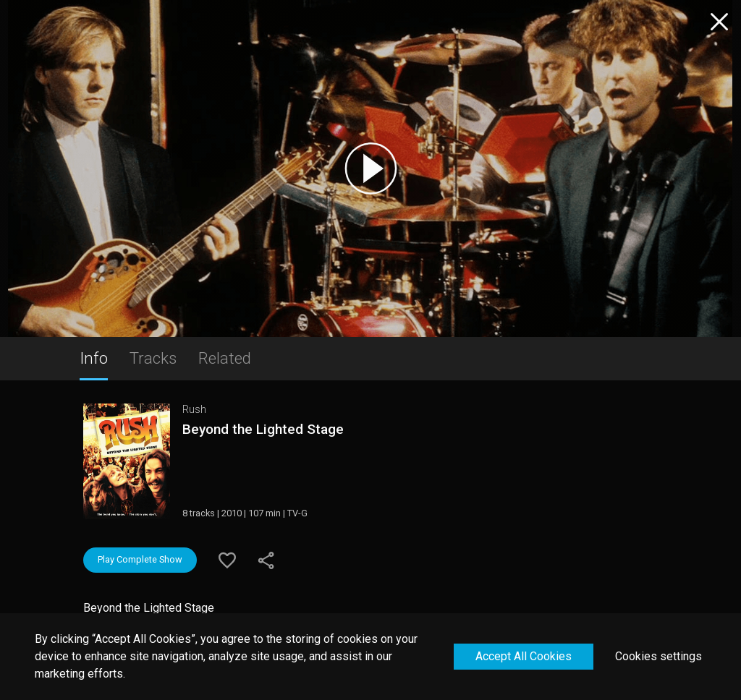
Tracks (153, 358)
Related (225, 358)
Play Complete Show (140, 559)
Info (94, 358)
